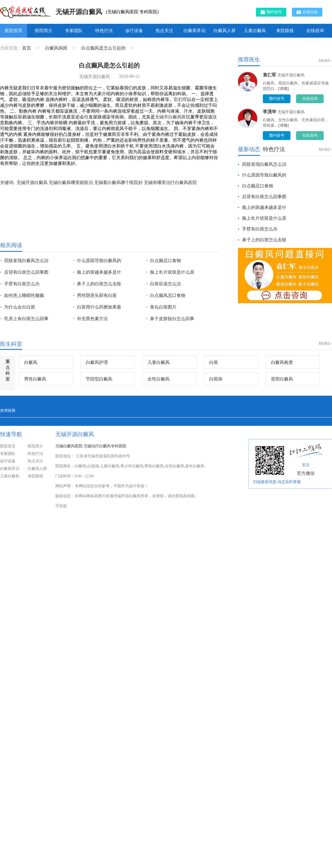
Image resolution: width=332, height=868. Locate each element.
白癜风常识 (194, 31)
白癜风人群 (225, 31)
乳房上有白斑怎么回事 (26, 319)
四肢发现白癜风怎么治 (26, 261)
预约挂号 (271, 12)
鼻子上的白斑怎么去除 (99, 284)
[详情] (283, 89)
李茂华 (269, 112)
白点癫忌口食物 (165, 261)
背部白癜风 (282, 379)
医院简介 (44, 31)
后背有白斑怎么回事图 (26, 272)
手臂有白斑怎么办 (22, 284)
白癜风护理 (97, 362)
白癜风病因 (57, 48)
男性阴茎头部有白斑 (97, 295)
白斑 (214, 362)
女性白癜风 (159, 379)
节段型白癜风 (99, 379)
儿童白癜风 (255, 31)
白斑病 (216, 379)
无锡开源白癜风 (79, 12)
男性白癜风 (35, 379)
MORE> (325, 61)
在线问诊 (307, 12)
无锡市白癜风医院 (173, 117)
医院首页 (14, 31)
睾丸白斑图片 (163, 307)
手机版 (61, 506)
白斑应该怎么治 (165, 284)
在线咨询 (315, 31)
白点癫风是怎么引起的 (104, 48)
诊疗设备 (134, 31)
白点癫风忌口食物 (168, 295)
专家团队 (74, 31)
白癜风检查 (282, 362)
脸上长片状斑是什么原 (172, 272)
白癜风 (31, 362)
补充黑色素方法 (92, 319)
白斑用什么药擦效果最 (99, 307)
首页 (27, 48)
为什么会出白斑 (20, 307)
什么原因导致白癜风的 (99, 261)
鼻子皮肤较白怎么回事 (172, 319)
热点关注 (164, 31)
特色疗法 (104, 31)
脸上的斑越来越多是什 (99, 272)
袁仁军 (269, 75)
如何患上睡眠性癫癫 (24, 295)
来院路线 (285, 31)
